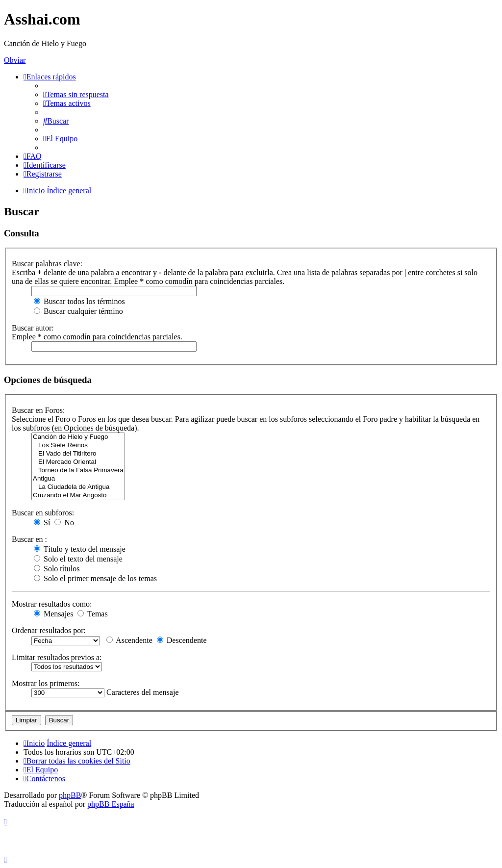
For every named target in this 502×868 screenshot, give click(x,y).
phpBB (70, 795)
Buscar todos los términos (79, 301)
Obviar (15, 60)
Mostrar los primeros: (46, 683)
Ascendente (129, 640)
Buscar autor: (33, 328)
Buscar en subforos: (43, 513)
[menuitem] (76, 94)
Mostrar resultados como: (52, 604)
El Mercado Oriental (78, 462)
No (64, 523)
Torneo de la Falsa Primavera (78, 471)
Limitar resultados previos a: (57, 657)
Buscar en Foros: (38, 410)
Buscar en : (29, 539)
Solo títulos (57, 569)
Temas (92, 614)
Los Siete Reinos (78, 446)
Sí (42, 523)
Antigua (78, 479)
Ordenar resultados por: (49, 630)
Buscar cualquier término (78, 311)
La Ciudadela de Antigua (78, 487)
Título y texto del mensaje (80, 549)
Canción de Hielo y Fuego (78, 437)
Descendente (182, 640)
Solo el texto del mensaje (78, 559)
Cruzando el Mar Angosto (78, 496)
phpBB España (111, 804)
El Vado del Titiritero (78, 454)
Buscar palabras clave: (47, 264)
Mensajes (53, 614)
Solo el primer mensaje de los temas (95, 578)
